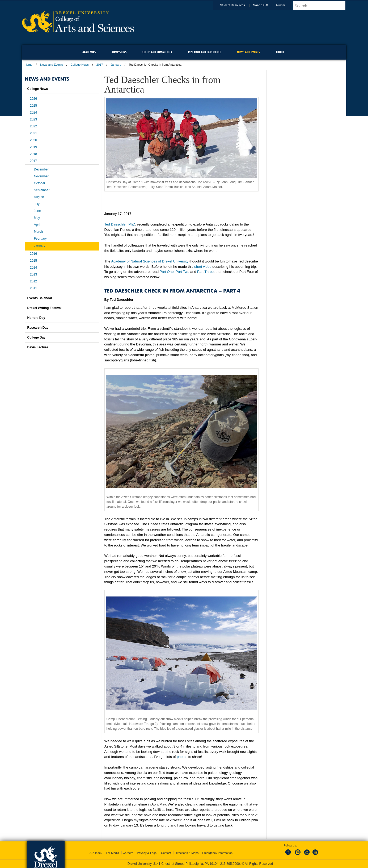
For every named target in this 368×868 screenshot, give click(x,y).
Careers (128, 853)
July (37, 204)
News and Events (52, 65)
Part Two (183, 272)
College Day (37, 337)
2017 (100, 65)
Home (29, 65)
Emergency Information (217, 853)
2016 (34, 254)
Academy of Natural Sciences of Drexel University (150, 261)
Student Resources (238, 5)
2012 (34, 281)
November (41, 176)
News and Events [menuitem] (248, 52)
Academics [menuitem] (89, 52)
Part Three (205, 272)
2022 (34, 126)
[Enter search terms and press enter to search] (322, 6)
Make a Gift (265, 5)
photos (182, 757)
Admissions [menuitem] (119, 52)
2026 (34, 99)
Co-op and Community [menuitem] (157, 52)
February (40, 239)
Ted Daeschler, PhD (120, 224)
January (116, 65)
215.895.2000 (230, 864)
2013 (34, 274)
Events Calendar (40, 298)
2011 (34, 288)
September (42, 190)
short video (203, 267)
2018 (34, 154)
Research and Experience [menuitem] (205, 52)
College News (80, 65)
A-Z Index (96, 853)
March (38, 232)
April (37, 225)
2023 (34, 119)
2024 (34, 112)
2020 (34, 140)
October (40, 183)
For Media (113, 853)
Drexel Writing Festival (45, 308)
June (37, 211)
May (37, 218)
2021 (34, 133)
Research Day (38, 328)
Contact (166, 853)
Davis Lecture (38, 347)
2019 (34, 147)
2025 (34, 106)
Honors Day (36, 318)
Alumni (285, 5)
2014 (34, 268)
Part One (167, 272)
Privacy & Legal (147, 853)
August (39, 197)
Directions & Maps (187, 853)
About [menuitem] (280, 52)
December (41, 169)
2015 (34, 261)
